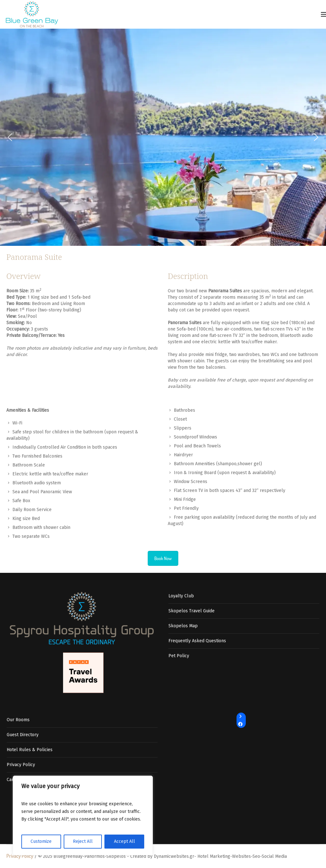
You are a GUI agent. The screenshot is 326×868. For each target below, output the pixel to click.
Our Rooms (18, 720)
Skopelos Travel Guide (191, 611)
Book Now (163, 558)
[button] (10, 137)
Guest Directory (23, 735)
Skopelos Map (183, 626)
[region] (83, 815)
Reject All (83, 841)
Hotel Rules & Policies (30, 750)
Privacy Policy (21, 765)
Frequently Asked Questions (197, 641)
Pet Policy (179, 656)
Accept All (124, 841)
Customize (41, 841)
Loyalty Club (181, 596)
